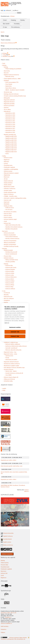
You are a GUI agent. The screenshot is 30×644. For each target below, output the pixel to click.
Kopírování (7, 202)
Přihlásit (12, 16)
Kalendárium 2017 (10, 129)
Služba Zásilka (8, 185)
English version (7, 542)
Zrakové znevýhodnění (10, 235)
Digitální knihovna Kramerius (11, 75)
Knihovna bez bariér (9, 233)
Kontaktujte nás (21, 639)
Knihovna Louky (10, 275)
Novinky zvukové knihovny (12, 238)
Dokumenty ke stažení (11, 360)
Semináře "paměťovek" (12, 348)
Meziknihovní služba (9, 187)
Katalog (13, 20)
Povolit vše (15, 336)
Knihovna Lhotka (10, 273)
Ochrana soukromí (14, 638)
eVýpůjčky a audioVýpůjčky (11, 169)
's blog (4, 55)
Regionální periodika (9, 104)
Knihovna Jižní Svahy (11, 267)
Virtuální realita (8, 190)
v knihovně (8, 10)
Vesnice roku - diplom (11, 371)
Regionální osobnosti (9, 100)
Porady (7, 358)
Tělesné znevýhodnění (10, 243)
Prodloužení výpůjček (9, 167)
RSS (15, 639)
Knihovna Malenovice (11, 277)
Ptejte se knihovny (9, 194)
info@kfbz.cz (8, 617)
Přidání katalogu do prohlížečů (13, 69)
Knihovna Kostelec (10, 269)
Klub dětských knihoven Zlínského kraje (14, 368)
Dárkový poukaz (8, 171)
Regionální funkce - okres (10, 354)
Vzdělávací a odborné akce (11, 342)
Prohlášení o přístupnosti (7, 639)
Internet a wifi (8, 200)
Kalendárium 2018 (10, 127)
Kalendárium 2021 (10, 121)
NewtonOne (9, 86)
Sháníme (6, 108)
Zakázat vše (15, 332)
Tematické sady (8, 92)
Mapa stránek (23, 638)
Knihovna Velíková (10, 289)
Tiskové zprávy (5, 563)
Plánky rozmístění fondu (12, 260)
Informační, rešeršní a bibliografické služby (15, 198)
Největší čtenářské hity (10, 135)
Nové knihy (7, 71)
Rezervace (7, 177)
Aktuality (6, 295)
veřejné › (27, 490)
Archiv (7, 154)
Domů (2, 32)
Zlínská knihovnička (8, 533)
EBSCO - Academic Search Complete (15, 90)
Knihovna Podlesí (10, 281)
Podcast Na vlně (8, 297)
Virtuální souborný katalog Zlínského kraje (15, 96)
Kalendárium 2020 (10, 123)
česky (4, 390)
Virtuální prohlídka (10, 262)
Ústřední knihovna (9, 258)
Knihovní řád (7, 223)
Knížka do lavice (10, 208)
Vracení (6, 163)
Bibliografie (7, 98)
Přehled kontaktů (8, 250)
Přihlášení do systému (29, 638)
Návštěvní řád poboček (12, 229)
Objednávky (7, 175)
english (4, 388)
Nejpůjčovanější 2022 (11, 140)
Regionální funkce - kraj (10, 352)
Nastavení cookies (15, 327)
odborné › (27, 491)
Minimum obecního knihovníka (13, 350)
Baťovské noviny (10, 76)
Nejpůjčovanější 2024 (11, 136)
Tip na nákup (7, 109)
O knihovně (7, 293)
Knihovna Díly (9, 265)
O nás (5, 27)
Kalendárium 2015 (10, 132)
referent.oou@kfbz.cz (6, 623)
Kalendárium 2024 (10, 115)
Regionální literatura (9, 102)
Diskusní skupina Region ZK (11, 377)
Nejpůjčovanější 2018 (11, 148)
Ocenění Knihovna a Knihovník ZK (14, 373)
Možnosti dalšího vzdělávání (13, 344)
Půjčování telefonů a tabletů (11, 173)
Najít (2, 10)
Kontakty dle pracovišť (11, 252)
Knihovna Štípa (9, 287)
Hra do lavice (9, 210)
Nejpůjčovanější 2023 (11, 138)
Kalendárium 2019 (10, 125)
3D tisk (6, 179)
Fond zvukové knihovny (12, 237)
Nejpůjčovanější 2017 (11, 150)
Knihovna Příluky (10, 285)
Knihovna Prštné (10, 283)
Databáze (6, 81)
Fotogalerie (7, 300)
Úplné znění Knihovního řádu (13, 225)
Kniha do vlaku (8, 216)
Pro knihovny (15, 27)
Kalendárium (7, 111)
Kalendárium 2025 (10, 113)
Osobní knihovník (8, 181)
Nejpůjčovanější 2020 (11, 144)
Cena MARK (9, 375)
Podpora (3, 632)
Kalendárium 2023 (10, 117)
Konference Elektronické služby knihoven (16, 346)
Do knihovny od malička (10, 212)
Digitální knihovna (8, 536)
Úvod (5, 20)
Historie (6, 302)
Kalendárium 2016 (10, 130)
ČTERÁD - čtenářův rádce (10, 196)
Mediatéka (7, 204)
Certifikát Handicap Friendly (11, 246)
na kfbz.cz (16, 10)
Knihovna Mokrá (10, 279)
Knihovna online (8, 158)
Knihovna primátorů (9, 106)
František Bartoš (7, 539)
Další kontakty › (5, 626)
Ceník (5, 221)
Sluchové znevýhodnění (10, 241)
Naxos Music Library (11, 88)
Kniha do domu (8, 214)
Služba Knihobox (8, 183)
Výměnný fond (9, 356)
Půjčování (6, 162)
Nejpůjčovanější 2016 (11, 152)
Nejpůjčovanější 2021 (11, 142)
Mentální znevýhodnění (10, 244)
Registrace (7, 160)
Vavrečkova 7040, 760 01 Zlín (9, 613)
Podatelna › (4, 629)
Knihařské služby (8, 381)
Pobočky (6, 264)
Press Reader (9, 84)
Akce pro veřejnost (9, 298)
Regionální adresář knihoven (11, 362)
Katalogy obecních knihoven (11, 94)
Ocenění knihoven (9, 369)
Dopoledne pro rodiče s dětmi (8, 460)
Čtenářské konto (8, 165)
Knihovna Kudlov (10, 271)
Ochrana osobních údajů (10, 219)
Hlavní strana (8, 43)
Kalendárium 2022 (10, 119)
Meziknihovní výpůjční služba (11, 366)
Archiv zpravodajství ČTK (12, 82)
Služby (22, 20)
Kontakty (17, 24)
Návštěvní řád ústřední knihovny (14, 227)
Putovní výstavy (8, 217)
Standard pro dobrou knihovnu (12, 364)
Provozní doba (8, 256)
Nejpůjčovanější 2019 (11, 146)
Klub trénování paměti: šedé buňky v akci (12, 466)
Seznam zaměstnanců (11, 254)
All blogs (5, 53)
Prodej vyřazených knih (10, 192)
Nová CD (6, 73)
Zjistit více (7, 323)
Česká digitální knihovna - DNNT (12, 79)
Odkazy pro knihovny (9, 379)
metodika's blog (7, 56)
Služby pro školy (8, 206)
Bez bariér (6, 24)
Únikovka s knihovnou (10, 188)
